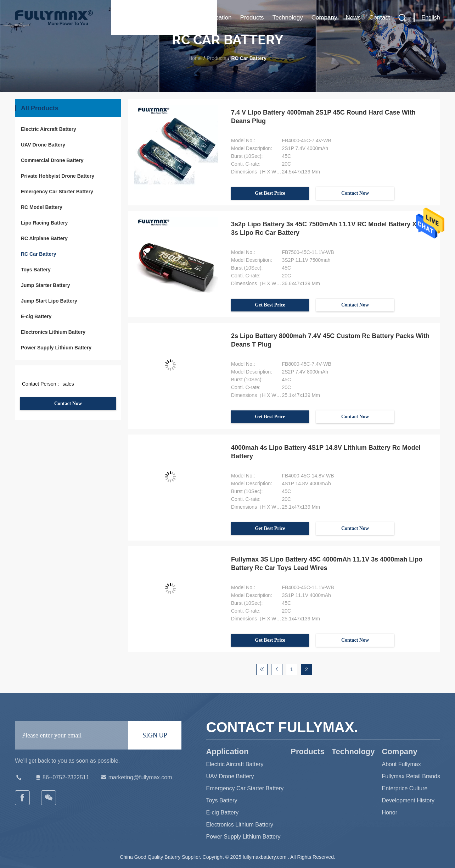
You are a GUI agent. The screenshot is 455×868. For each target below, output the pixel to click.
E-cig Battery (36, 316)
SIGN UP (155, 735)
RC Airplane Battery (44, 238)
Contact (380, 18)
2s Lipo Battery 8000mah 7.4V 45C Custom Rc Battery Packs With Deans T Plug (330, 340)
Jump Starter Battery (46, 285)
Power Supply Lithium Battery (56, 348)
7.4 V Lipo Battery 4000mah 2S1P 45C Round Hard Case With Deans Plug (323, 117)
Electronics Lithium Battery (53, 332)
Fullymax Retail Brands (411, 776)
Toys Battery (36, 270)
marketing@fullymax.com (136, 778)
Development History (408, 800)
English (431, 18)
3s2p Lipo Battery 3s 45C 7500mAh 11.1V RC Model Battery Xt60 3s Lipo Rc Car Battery (328, 228)
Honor (390, 812)
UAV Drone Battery (43, 145)
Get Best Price (270, 193)
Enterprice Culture (405, 788)
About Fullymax (401, 764)
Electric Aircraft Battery (49, 129)
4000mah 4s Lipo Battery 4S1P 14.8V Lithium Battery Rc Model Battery (326, 452)
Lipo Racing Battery (44, 223)
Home (186, 18)
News (353, 18)
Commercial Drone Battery (52, 160)
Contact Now (68, 403)
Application (217, 18)
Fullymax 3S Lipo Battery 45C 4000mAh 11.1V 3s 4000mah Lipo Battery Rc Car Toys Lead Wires (327, 564)
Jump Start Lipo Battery (49, 301)
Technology (288, 18)
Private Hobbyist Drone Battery (58, 176)
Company (324, 18)
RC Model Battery (42, 207)
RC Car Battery (39, 254)
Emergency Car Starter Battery (57, 192)
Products (252, 18)
